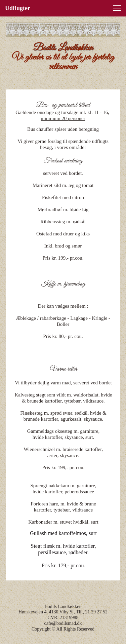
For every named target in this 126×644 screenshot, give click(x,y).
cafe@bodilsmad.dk (63, 623)
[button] (117, 8)
